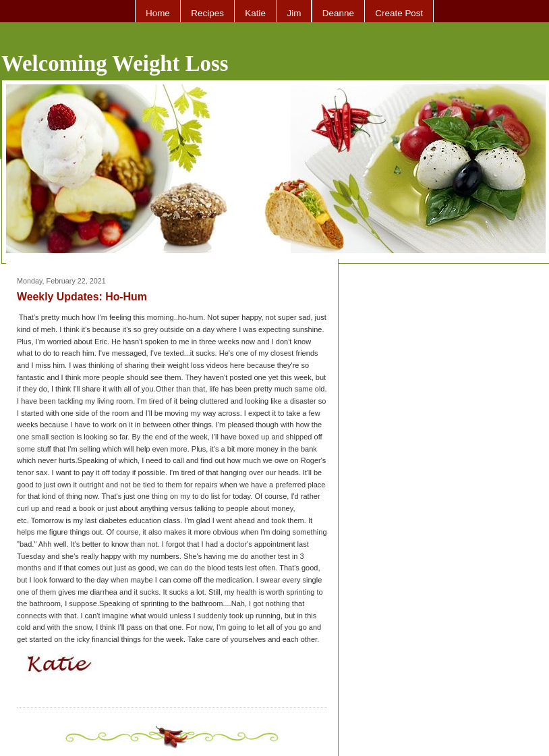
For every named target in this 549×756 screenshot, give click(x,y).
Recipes (207, 13)
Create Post (399, 13)
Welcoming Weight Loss (115, 63)
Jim (294, 13)
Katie (255, 13)
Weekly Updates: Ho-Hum (82, 297)
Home (158, 13)
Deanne (338, 13)
